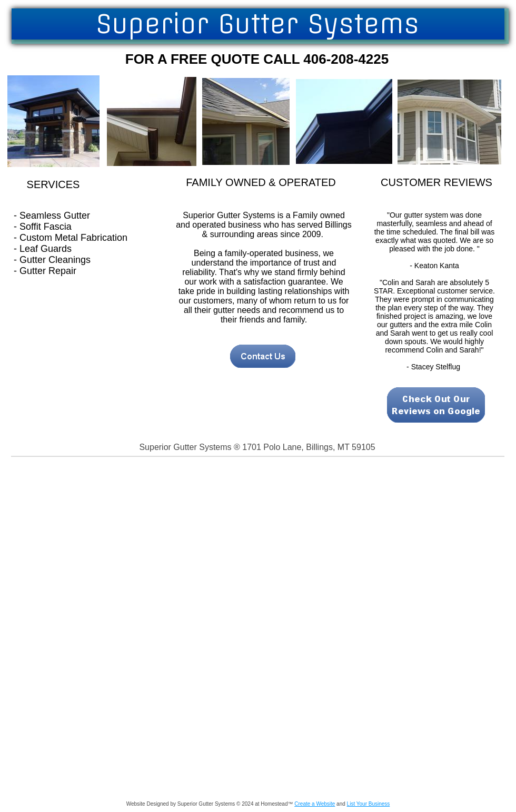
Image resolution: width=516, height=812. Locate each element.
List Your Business (369, 804)
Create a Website (315, 804)
